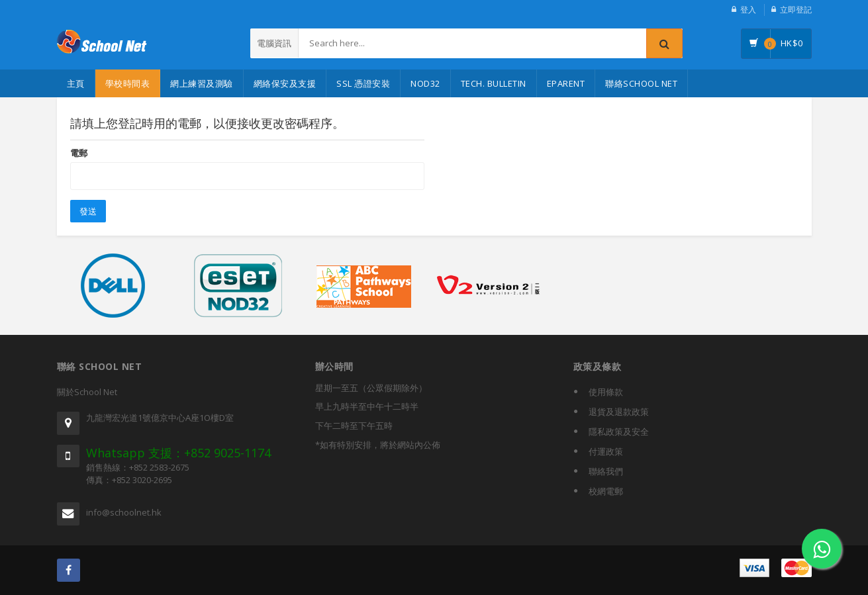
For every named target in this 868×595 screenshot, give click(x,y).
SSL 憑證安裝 (363, 83)
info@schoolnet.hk (124, 512)
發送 (88, 211)
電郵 (79, 153)
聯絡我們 (606, 471)
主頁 (76, 83)
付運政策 (606, 451)
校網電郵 (606, 491)
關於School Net (87, 392)
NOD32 (425, 83)
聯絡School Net (641, 83)
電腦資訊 (274, 43)
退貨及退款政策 (619, 412)
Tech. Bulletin (494, 83)
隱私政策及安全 (619, 432)
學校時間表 (128, 83)
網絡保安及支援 (285, 83)
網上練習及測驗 (202, 83)
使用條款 (606, 392)
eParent (566, 83)
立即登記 (796, 10)
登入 (748, 10)
